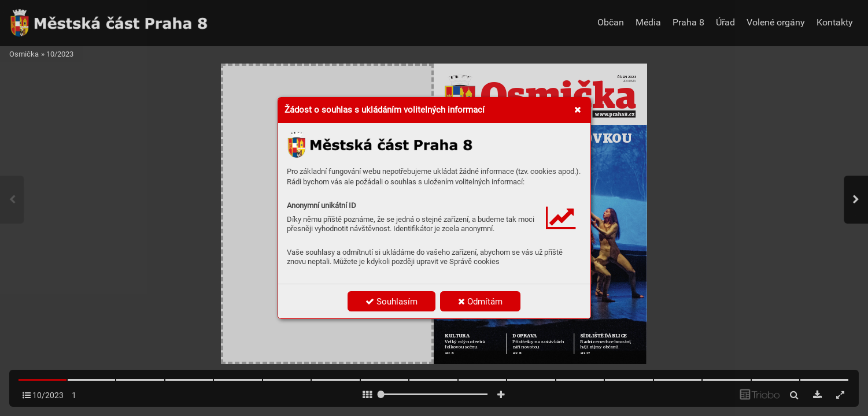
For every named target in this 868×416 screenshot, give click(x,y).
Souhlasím (391, 302)
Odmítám (480, 302)
